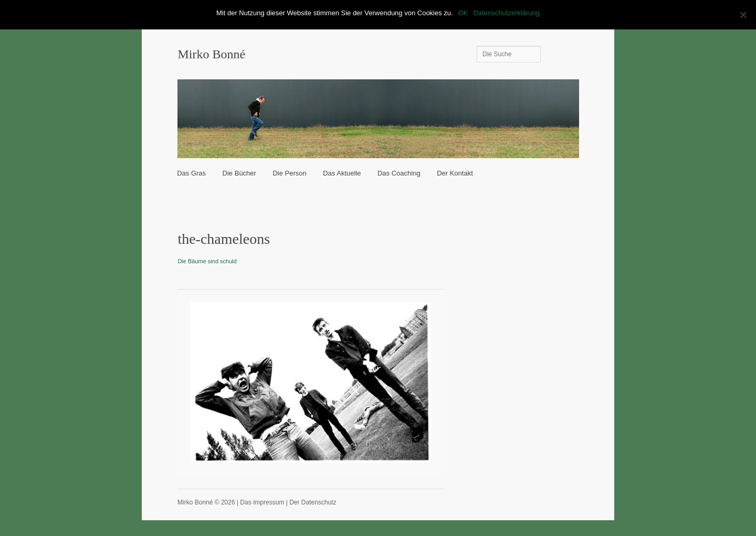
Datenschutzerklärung (506, 13)
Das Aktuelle (342, 173)
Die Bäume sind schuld (207, 261)
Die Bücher (239, 173)
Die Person (289, 173)
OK (463, 13)
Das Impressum (262, 502)
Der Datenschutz (313, 502)
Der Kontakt (455, 173)
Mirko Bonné (211, 54)
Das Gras (191, 173)
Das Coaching (399, 173)
